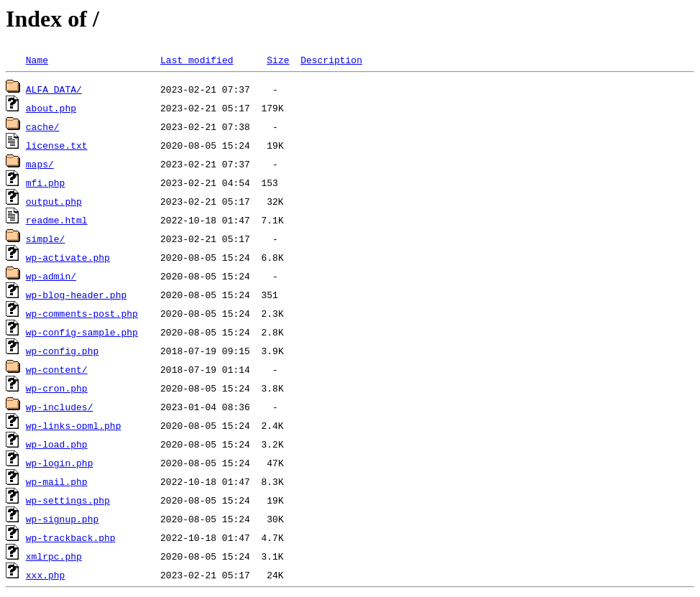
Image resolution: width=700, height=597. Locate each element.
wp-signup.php (62, 519)
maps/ (40, 164)
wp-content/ (57, 369)
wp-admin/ (51, 276)
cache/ (43, 126)
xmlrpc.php (54, 556)
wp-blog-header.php (76, 295)
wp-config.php (62, 351)
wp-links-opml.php (74, 425)
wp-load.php (57, 444)
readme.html (57, 220)
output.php (54, 201)
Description (331, 60)
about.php (51, 108)
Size (278, 60)
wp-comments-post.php (82, 313)
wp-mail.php (57, 481)
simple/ (46, 239)
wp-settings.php (68, 500)
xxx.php (46, 575)
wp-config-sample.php (82, 332)
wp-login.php (60, 463)
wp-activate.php (68, 257)
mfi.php (46, 182)
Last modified (197, 60)
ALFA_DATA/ (54, 89)
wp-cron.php (57, 388)
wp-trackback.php (71, 537)
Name (37, 60)
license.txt (57, 145)
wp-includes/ (60, 407)
